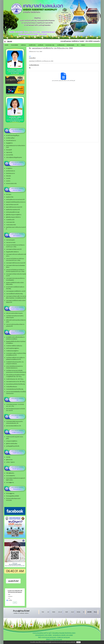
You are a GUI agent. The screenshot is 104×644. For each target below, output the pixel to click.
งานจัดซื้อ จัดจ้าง (32, 45)
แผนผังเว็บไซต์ (13, 581)
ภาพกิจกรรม (23, 45)
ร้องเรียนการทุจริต (70, 45)
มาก (9, 598)
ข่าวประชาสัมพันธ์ (15, 45)
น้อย (9, 595)
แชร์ (30, 56)
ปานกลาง (10, 596)
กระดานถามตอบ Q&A (50, 45)
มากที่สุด (10, 600)
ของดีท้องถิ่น (41, 45)
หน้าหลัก (7, 45)
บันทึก (15, 603)
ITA (78, 45)
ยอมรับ (79, 642)
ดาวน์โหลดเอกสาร (61, 45)
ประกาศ (10, 41)
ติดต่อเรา (83, 45)
